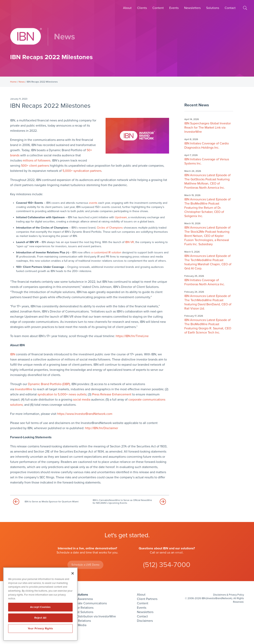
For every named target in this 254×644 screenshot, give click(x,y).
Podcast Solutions (81, 612)
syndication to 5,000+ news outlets (62, 394)
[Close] (73, 573)
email (179, 553)
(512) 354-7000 (167, 565)
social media (82, 400)
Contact (230, 8)
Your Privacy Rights (40, 629)
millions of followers (37, 161)
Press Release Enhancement (112, 394)
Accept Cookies (40, 607)
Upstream (121, 217)
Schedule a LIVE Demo (85, 565)
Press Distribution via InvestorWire (92, 616)
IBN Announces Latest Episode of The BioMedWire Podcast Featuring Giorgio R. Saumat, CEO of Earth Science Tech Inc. (208, 326)
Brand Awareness (81, 599)
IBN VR (130, 242)
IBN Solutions (78, 595)
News (22, 82)
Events (174, 8)
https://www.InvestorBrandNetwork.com (85, 414)
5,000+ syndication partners (82, 171)
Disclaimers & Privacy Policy (229, 595)
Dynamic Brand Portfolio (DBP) (49, 384)
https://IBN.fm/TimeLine (132, 336)
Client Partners (147, 599)
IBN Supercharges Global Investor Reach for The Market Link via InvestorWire (208, 128)
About (127, 8)
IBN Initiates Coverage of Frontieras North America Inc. (205, 282)
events (93, 203)
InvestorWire (24, 389)
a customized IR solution (106, 252)
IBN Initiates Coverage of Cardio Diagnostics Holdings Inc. (207, 146)
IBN (13, 354)
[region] (40, 604)
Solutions (213, 8)
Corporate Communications (88, 603)
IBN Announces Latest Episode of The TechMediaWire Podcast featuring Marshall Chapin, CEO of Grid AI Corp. (208, 262)
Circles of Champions (110, 228)
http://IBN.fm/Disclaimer (102, 428)
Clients (142, 8)
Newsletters (192, 8)
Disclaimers (145, 621)
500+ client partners (35, 166)
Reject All (40, 618)
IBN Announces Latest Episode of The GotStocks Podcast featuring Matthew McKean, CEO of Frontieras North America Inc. (207, 181)
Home (13, 82)
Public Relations (80, 621)
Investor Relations (81, 608)
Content (158, 8)
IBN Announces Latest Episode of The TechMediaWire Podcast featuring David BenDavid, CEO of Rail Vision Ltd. (208, 302)
